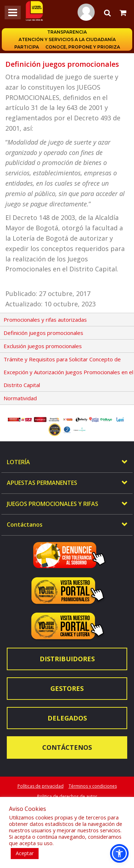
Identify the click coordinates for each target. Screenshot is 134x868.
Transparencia (67, 32)
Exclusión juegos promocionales (43, 346)
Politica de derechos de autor (67, 796)
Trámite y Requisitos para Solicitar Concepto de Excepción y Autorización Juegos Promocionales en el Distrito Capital (68, 372)
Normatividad (20, 398)
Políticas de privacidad (41, 786)
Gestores (67, 688)
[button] (119, 853)
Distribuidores (67, 659)
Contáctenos (67, 747)
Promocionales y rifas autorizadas (45, 320)
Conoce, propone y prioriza (83, 47)
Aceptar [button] (25, 853)
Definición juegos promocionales (43, 333)
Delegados (67, 718)
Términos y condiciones (93, 786)
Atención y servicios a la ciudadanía (67, 39)
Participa (27, 47)
